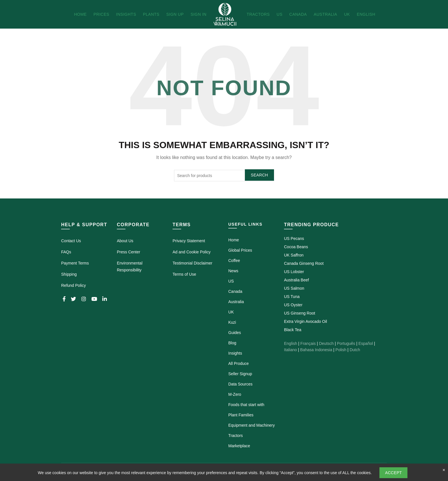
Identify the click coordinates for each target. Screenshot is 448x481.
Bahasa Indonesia (316, 350)
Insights (126, 14)
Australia (325, 14)
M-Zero (235, 394)
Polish (341, 350)
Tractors (258, 14)
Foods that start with (246, 405)
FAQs (66, 252)
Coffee (234, 261)
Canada (298, 14)
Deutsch (326, 343)
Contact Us (71, 241)
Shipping (69, 274)
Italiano (290, 350)
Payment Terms (75, 263)
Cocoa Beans (296, 247)
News (233, 271)
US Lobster (294, 272)
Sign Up (175, 14)
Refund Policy (73, 285)
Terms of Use (184, 274)
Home (80, 14)
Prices (101, 14)
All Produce (239, 363)
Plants (151, 14)
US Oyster (293, 305)
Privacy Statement (189, 241)
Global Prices (240, 250)
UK (347, 14)
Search (259, 175)
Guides (235, 333)
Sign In (199, 14)
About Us (125, 241)
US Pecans (294, 238)
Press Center (129, 252)
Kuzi (232, 322)
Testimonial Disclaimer (192, 263)
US (279, 14)
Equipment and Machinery (252, 425)
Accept (394, 473)
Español (366, 343)
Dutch (355, 350)
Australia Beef (296, 280)
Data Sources (240, 384)
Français (308, 343)
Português (346, 343)
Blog (232, 343)
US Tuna (292, 297)
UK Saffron (294, 255)
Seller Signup (240, 374)
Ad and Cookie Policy (192, 252)
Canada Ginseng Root (304, 263)
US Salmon (294, 288)
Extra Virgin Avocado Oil (305, 321)
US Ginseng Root (300, 313)
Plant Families (241, 415)
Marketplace (239, 446)
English (366, 14)
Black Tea (293, 330)
